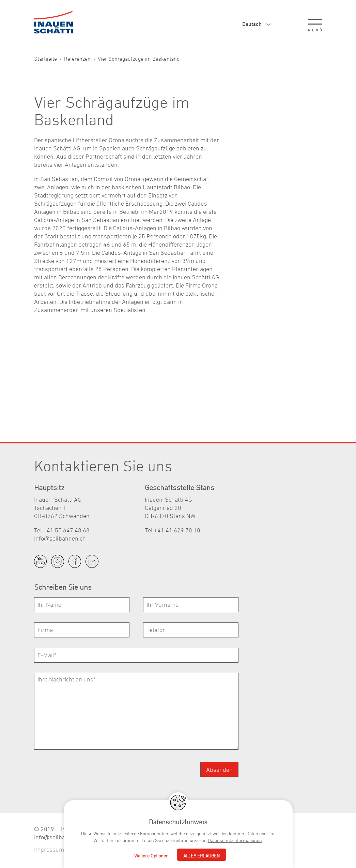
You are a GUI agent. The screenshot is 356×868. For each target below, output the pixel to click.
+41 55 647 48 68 (240, 829)
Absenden (219, 770)
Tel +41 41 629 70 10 (173, 530)
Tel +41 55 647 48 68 (62, 530)
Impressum (49, 849)
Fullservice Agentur (161, 849)
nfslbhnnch (60, 538)
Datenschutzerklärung (100, 849)
